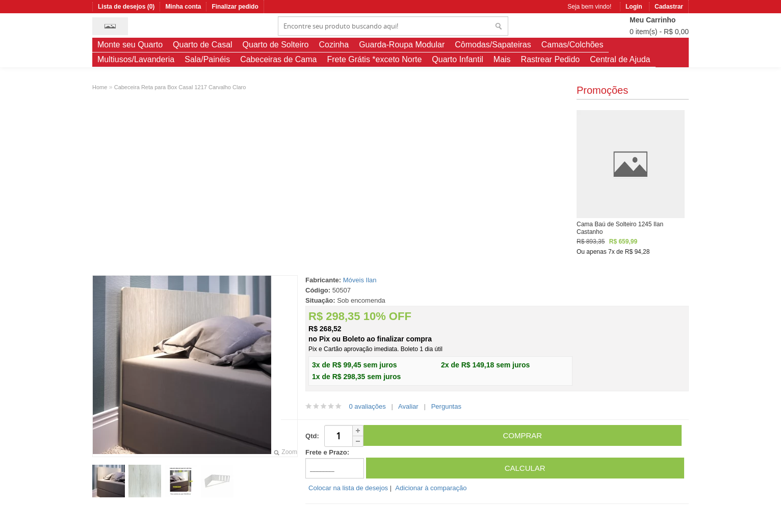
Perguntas (446, 406)
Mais (502, 59)
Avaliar (408, 406)
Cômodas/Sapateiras (493, 45)
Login (634, 7)
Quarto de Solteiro (276, 45)
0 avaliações (367, 406)
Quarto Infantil (458, 59)
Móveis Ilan (360, 280)
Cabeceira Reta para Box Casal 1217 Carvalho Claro (180, 87)
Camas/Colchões (572, 45)
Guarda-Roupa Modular (402, 45)
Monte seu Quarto (130, 45)
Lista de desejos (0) (126, 7)
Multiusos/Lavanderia (136, 59)
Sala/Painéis (207, 59)
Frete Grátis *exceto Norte (374, 59)
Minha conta (183, 7)
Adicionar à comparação (431, 488)
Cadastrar (669, 7)
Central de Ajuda (620, 59)
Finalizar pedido (235, 7)
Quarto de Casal (203, 45)
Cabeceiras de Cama (278, 59)
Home (100, 87)
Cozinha (334, 45)
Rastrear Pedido (551, 59)
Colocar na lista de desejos (348, 488)
